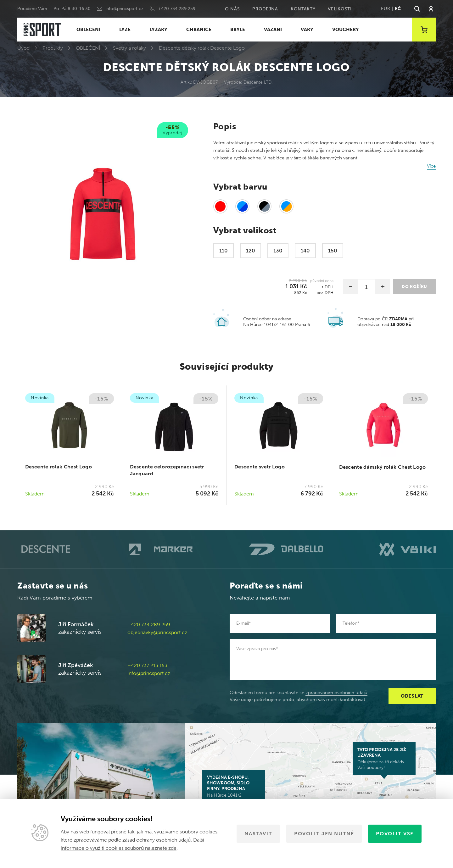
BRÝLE (238, 30)
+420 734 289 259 (177, 9)
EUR (386, 9)
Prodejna (265, 9)
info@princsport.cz (124, 9)
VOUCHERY (346, 30)
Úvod (23, 48)
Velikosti (340, 9)
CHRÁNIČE (199, 30)
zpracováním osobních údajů (336, 693)
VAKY (307, 30)
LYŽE (125, 30)
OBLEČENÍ (88, 30)
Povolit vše (395, 834)
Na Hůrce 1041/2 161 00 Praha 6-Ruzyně (234, 789)
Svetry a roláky (129, 48)
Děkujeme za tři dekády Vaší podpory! (384, 759)
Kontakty (303, 9)
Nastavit (258, 834)
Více (431, 166)
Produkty (53, 48)
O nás (232, 9)
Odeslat (412, 696)
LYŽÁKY (158, 30)
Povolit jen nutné (324, 834)
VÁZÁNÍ (273, 30)
